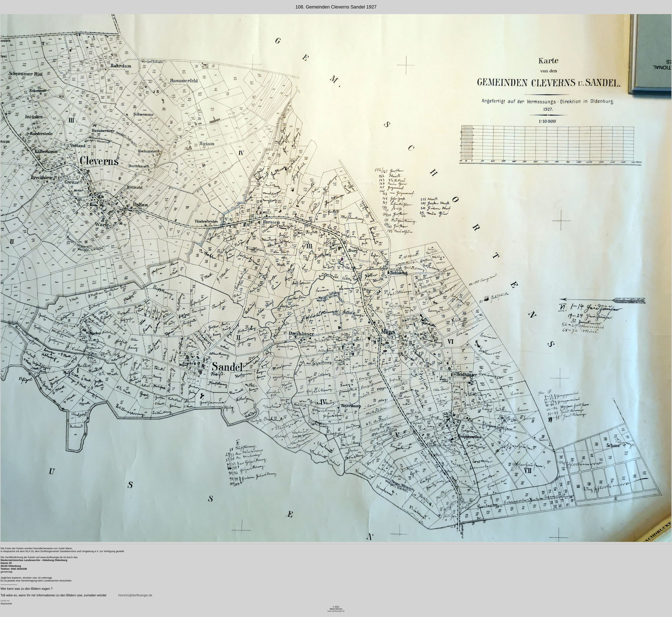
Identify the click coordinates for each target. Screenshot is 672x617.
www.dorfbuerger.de (336, 611)
